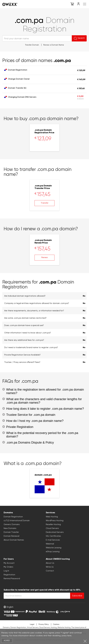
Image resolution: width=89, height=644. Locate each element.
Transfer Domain (32, 45)
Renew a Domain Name (54, 45)
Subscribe (77, 596)
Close (85, 641)
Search (79, 38)
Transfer (45, 203)
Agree (7, 641)
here (69, 636)
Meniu (85, 4)
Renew (45, 257)
